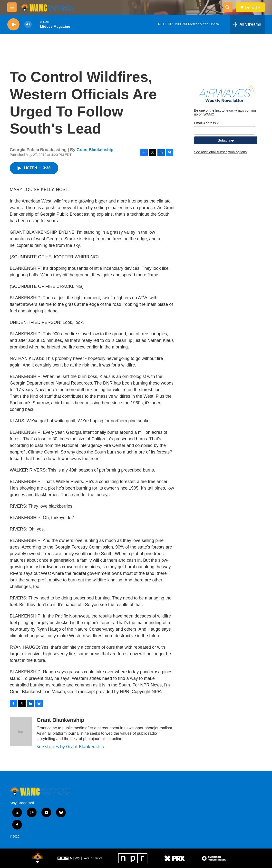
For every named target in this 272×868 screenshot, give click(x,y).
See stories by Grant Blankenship (70, 746)
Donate (252, 7)
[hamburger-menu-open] (12, 7)
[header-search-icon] (228, 7)
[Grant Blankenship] (21, 732)
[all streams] (247, 24)
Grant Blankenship (95, 150)
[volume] (28, 24)
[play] (13, 24)
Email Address (206, 123)
